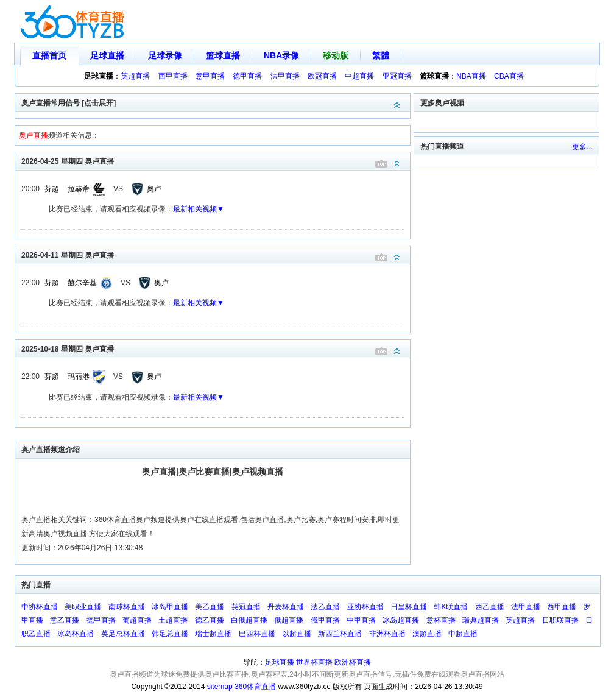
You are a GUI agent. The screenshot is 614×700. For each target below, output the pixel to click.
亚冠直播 (397, 76)
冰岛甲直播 (170, 607)
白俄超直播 (249, 620)
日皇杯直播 (409, 607)
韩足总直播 (170, 634)
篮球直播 (223, 55)
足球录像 (165, 55)
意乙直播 (65, 620)
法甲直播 (285, 76)
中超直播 (359, 76)
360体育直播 (255, 687)
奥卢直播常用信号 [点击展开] (216, 102)
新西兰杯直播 (340, 634)
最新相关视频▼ (199, 209)
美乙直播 (210, 607)
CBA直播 (509, 76)
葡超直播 (137, 620)
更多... (582, 147)
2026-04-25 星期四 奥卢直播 (216, 161)
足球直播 (107, 55)
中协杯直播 (40, 607)
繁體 (381, 55)
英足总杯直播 (123, 634)
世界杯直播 (314, 662)
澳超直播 (427, 634)
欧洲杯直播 (353, 662)
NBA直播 (471, 76)
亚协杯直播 (365, 607)
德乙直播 (210, 620)
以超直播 (297, 634)
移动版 (336, 55)
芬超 (52, 189)
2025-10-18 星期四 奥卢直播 (216, 348)
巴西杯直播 (257, 634)
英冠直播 (246, 607)
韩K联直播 (451, 607)
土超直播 (173, 620)
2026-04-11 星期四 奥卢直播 (216, 254)
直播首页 (49, 55)
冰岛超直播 (401, 620)
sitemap (220, 687)
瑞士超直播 (213, 634)
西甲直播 (173, 76)
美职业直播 (83, 607)
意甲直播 (210, 76)
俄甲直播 (325, 620)
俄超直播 (289, 620)
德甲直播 (247, 76)
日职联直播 (560, 620)
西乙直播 (490, 607)
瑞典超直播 (481, 620)
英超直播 (135, 76)
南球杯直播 (127, 607)
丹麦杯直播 (286, 607)
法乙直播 (325, 607)
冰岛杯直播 (76, 634)
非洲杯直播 (387, 634)
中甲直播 (361, 620)
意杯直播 (441, 620)
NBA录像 (281, 55)
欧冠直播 (322, 76)
